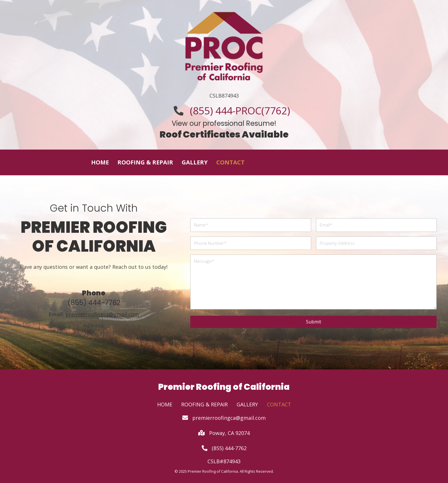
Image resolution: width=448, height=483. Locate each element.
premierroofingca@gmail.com (229, 418)
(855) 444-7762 (94, 303)
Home (165, 404)
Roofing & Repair (204, 404)
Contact (279, 404)
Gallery (247, 404)
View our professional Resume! (224, 123)
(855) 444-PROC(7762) (240, 111)
